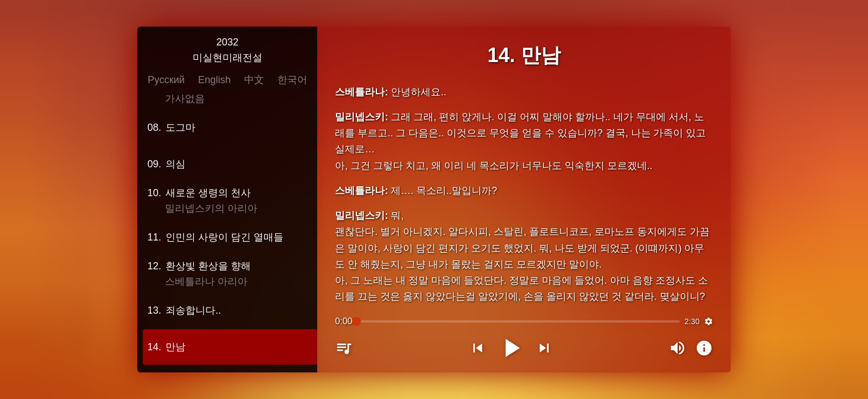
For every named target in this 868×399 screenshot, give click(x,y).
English (222, 81)
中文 (261, 81)
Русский (174, 81)
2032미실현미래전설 (235, 51)
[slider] (518, 320)
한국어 (299, 81)
